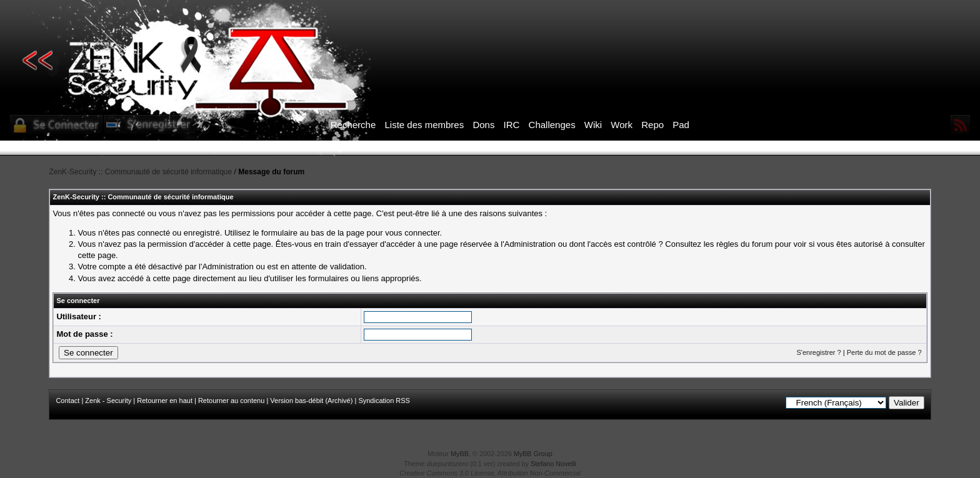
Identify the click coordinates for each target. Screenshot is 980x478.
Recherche (353, 125)
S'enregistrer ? (818, 352)
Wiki (593, 125)
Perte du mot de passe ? (884, 352)
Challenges (552, 125)
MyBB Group (533, 454)
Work (622, 125)
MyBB (460, 454)
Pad (681, 125)
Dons (483, 125)
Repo (652, 125)
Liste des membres (424, 125)
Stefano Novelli (553, 464)
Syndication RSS (384, 401)
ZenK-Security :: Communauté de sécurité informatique (140, 172)
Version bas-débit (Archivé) (311, 401)
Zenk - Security (108, 401)
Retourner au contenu (231, 401)
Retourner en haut (165, 401)
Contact (67, 401)
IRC (512, 125)
